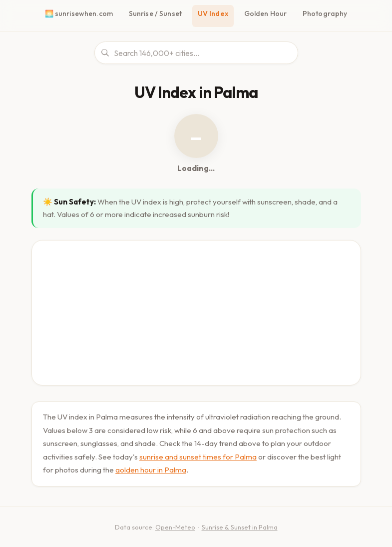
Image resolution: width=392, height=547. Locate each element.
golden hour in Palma (150, 466)
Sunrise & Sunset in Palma (238, 523)
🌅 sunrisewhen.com (81, 13)
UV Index (215, 13)
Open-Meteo (172, 523)
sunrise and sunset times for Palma (198, 453)
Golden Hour (267, 13)
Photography (324, 13)
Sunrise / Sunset (157, 13)
